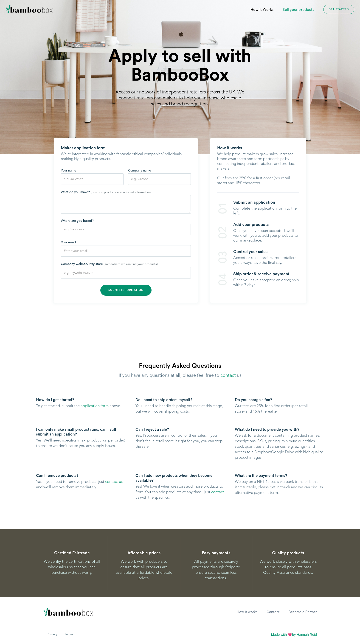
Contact (273, 612)
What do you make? (106, 192)
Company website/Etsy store (109, 264)
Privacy (52, 634)
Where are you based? (77, 221)
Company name (140, 171)
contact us (114, 482)
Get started (339, 10)
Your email (68, 243)
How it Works (262, 10)
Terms (69, 634)
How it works (247, 612)
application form (95, 406)
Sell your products (298, 10)
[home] (29, 9)
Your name (69, 171)
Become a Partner (303, 612)
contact (228, 377)
